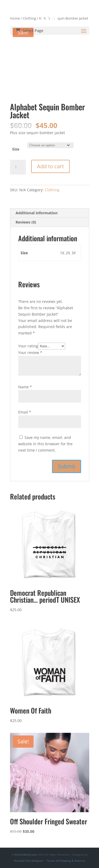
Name (25, 387)
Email (25, 412)
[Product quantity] (18, 167)
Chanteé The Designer (29, 861)
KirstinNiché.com (26, 855)
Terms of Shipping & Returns (66, 861)
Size (16, 149)
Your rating (28, 346)
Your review (30, 353)
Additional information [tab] (37, 213)
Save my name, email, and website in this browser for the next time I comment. (45, 444)
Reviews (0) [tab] (26, 222)
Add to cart (50, 166)
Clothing (52, 190)
